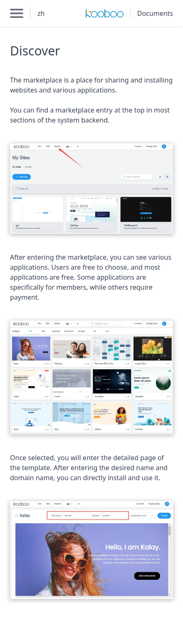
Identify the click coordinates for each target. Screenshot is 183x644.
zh (41, 13)
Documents (155, 13)
